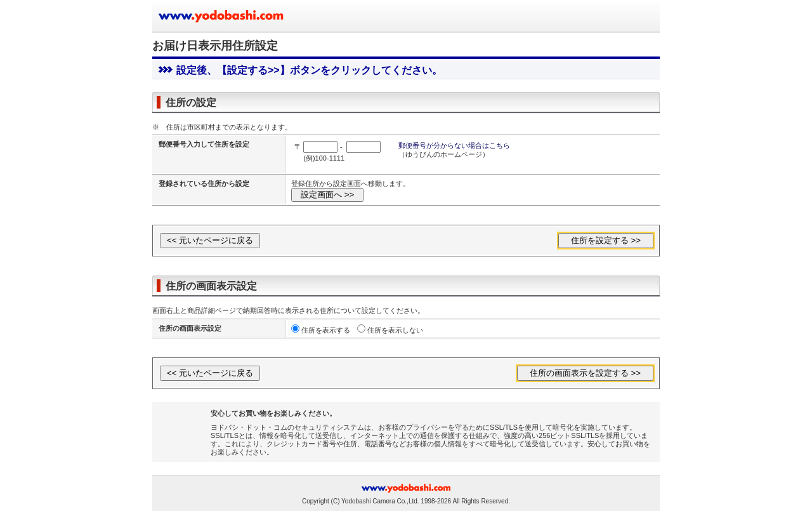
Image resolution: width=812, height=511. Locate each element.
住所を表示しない (395, 330)
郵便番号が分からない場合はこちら (454, 145)
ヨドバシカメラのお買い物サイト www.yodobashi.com (222, 16)
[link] (185, 428)
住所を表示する (326, 330)
